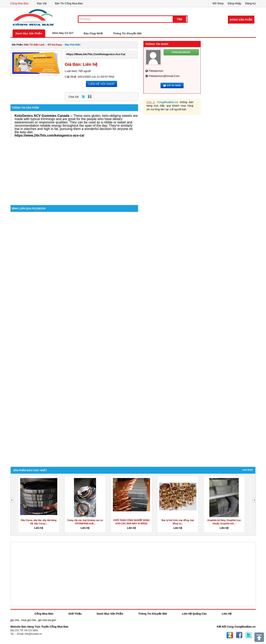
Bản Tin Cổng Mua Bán (69, 3)
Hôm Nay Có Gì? (63, 33)
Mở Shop (218, 3)
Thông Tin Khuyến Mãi (127, 33)
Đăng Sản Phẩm (241, 20)
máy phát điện (73, 45)
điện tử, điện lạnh (34, 45)
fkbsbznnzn (156, 71)
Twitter (83, 96)
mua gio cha (29, 620)
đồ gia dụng (55, 45)
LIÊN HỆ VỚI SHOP (101, 84)
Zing (90, 96)
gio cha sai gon (47, 620)
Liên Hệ (227, 614)
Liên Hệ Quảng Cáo (194, 614)
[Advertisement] (74, 170)
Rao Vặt (42, 3)
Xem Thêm (248, 470)
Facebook (239, 635)
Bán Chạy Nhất (93, 33)
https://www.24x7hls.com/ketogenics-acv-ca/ (96, 54)
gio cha (15, 620)
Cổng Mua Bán (20, 3)
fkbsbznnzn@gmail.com (164, 76)
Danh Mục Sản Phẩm (29, 33)
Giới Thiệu (75, 614)
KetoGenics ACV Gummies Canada (42, 116)
